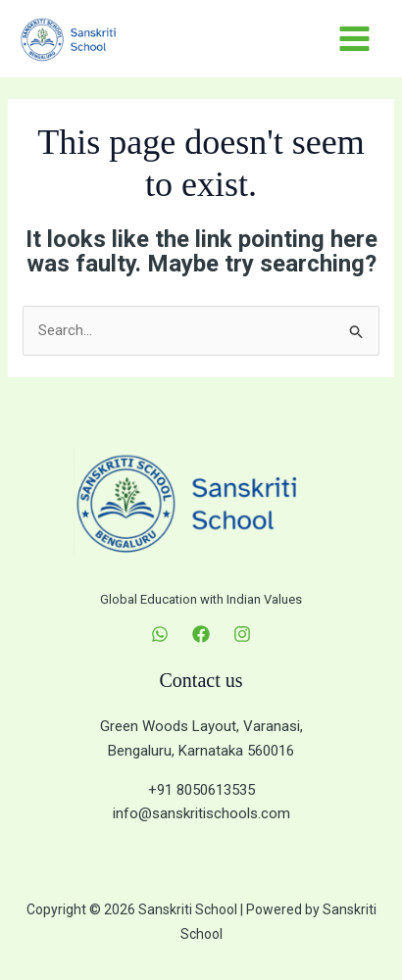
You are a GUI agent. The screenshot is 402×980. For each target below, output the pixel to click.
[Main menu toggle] (355, 39)
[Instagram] (242, 634)
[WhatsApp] (160, 634)
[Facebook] (201, 634)
